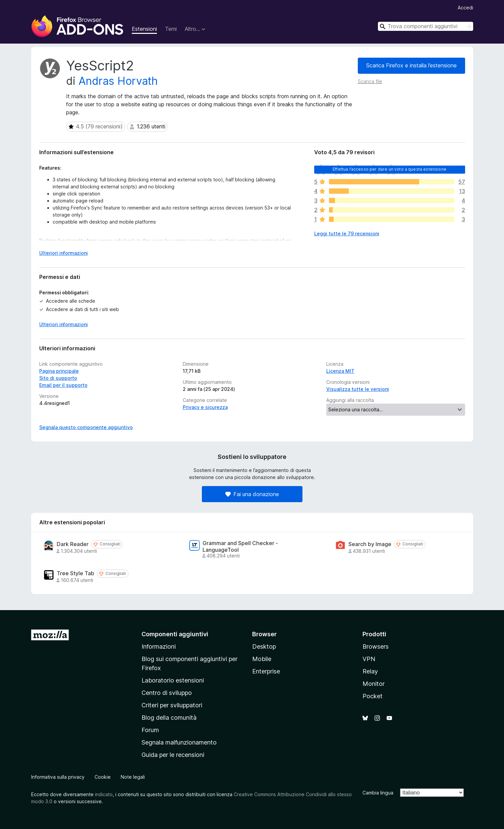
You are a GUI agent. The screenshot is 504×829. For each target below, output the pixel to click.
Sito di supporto (58, 378)
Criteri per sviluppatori (172, 705)
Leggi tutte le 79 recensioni (347, 233)
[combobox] (426, 26)
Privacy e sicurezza (205, 407)
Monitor (374, 684)
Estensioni (144, 29)
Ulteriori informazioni (64, 324)
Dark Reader (73, 544)
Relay (370, 671)
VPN (369, 659)
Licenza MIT (340, 371)
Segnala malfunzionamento (179, 742)
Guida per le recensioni (173, 755)
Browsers (376, 646)
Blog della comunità (169, 718)
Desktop (264, 646)
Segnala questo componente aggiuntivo (86, 427)
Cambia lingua (378, 793)
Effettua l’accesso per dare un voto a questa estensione (389, 169)
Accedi (465, 8)
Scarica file (370, 81)
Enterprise (266, 671)
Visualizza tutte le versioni (358, 389)
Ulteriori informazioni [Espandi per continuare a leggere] (64, 253)
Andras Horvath (118, 81)
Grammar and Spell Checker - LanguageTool (240, 546)
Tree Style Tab (75, 573)
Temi (171, 29)
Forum (150, 730)
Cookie (103, 777)
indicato (104, 794)
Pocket (373, 696)
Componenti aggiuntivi (175, 634)
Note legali (133, 777)
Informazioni (159, 646)
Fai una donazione (252, 494)
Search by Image (370, 544)
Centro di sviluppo (167, 693)
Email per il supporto (63, 385)
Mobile (262, 659)
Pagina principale (59, 371)
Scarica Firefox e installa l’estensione (411, 65)
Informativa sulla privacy (58, 777)
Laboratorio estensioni (173, 680)
